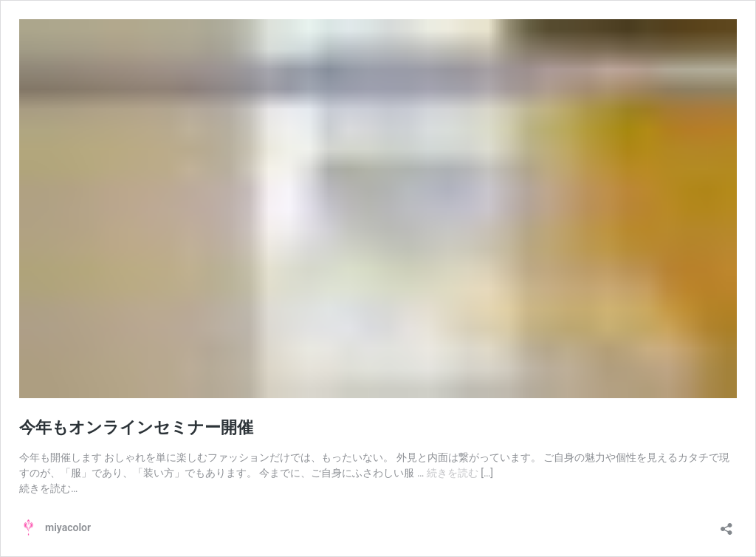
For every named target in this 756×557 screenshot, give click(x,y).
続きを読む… (48, 488)
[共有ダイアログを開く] (726, 524)
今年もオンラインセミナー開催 (136, 427)
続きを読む (454, 473)
